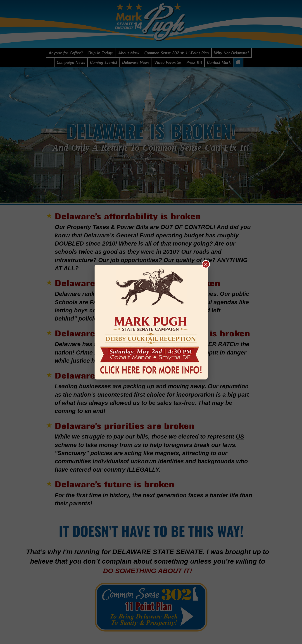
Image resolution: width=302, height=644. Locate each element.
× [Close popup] (206, 264)
